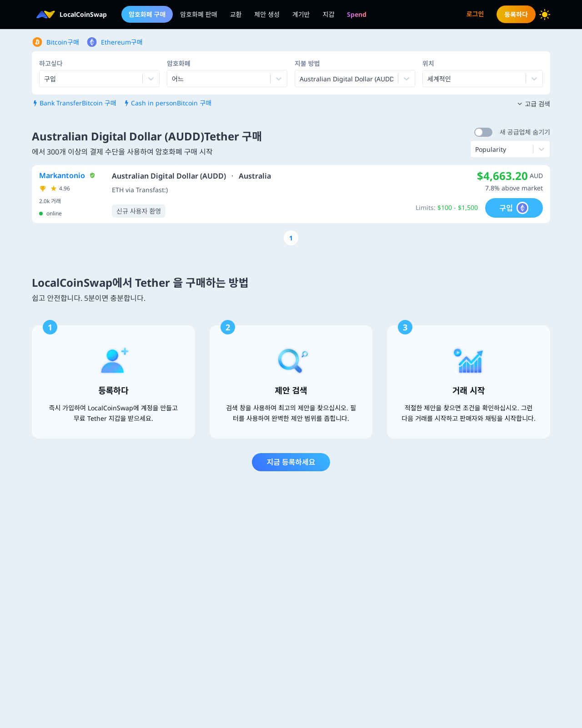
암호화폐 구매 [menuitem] (147, 14)
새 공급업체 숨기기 (525, 132)
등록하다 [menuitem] (516, 14)
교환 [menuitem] (236, 14)
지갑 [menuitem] (329, 14)
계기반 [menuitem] (301, 14)
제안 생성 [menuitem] (267, 14)
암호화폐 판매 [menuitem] (198, 14)
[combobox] (173, 79)
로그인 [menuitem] (475, 14)
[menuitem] (357, 14)
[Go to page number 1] (291, 238)
